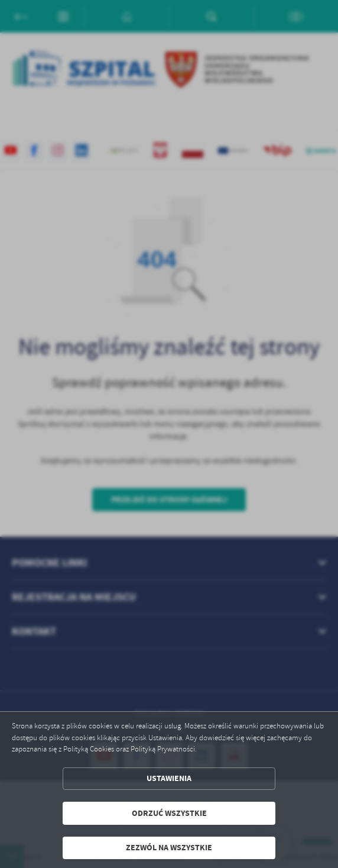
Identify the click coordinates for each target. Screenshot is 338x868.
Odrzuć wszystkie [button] (169, 813)
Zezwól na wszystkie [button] (169, 848)
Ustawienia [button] (169, 778)
